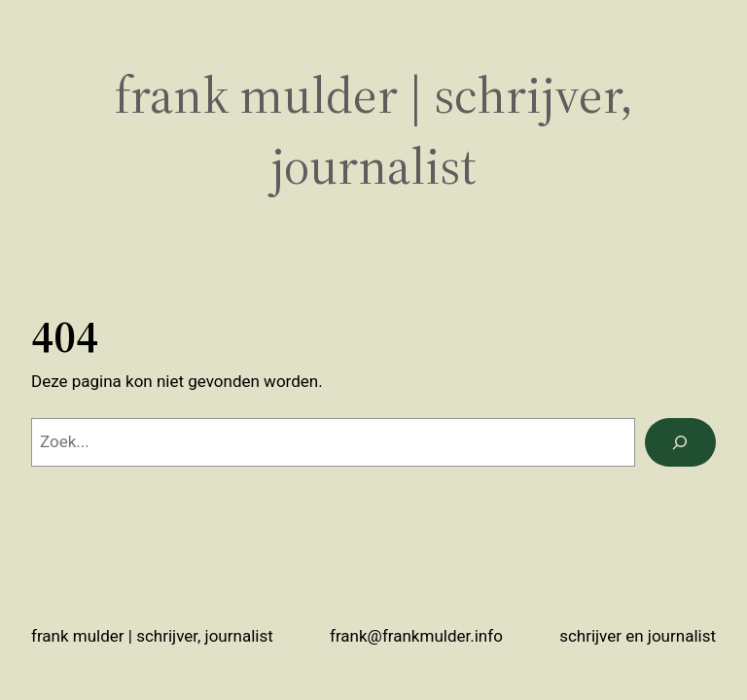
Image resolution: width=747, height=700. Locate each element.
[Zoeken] (680, 443)
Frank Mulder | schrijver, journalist (152, 636)
